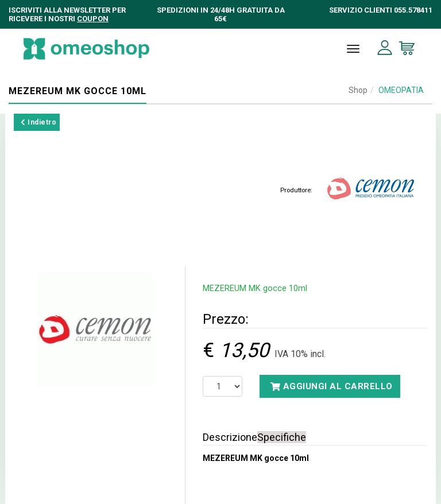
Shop (358, 90)
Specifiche (282, 437)
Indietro (38, 122)
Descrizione (230, 437)
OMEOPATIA (401, 90)
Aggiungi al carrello (332, 386)
